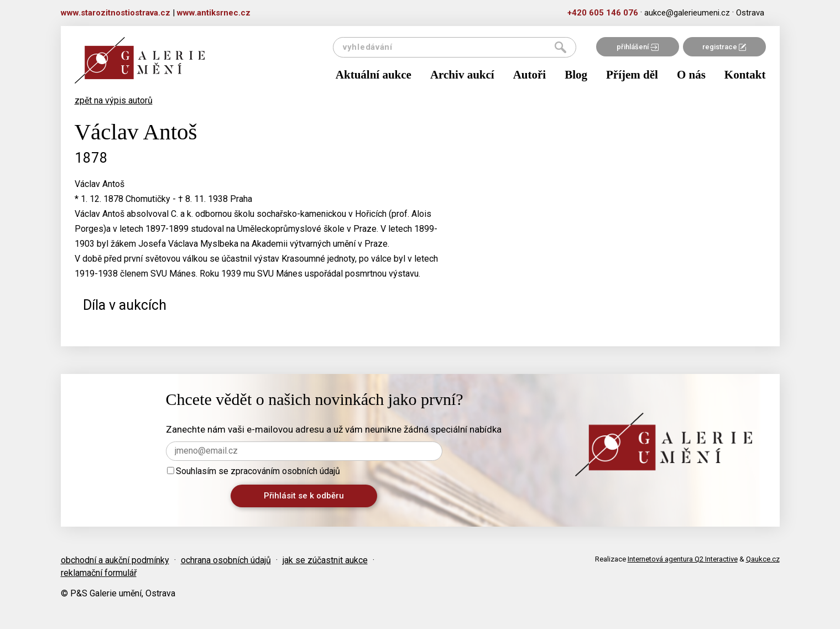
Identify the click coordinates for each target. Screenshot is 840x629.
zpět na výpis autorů (114, 100)
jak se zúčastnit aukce (325, 560)
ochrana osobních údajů (226, 560)
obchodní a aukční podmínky (115, 560)
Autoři (530, 75)
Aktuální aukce (374, 75)
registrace (724, 47)
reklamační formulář (99, 573)
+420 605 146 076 (603, 13)
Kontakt (745, 75)
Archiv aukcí (462, 75)
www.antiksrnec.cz (214, 13)
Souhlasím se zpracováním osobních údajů (254, 471)
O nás (691, 75)
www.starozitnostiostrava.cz (116, 13)
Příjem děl (632, 75)
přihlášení (638, 47)
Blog (576, 75)
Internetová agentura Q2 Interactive (683, 559)
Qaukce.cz (763, 559)
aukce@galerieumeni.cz (687, 13)
